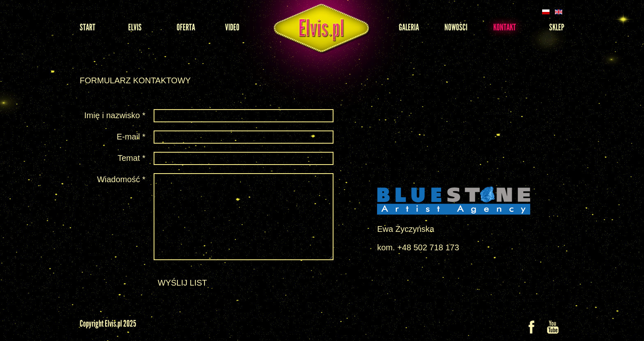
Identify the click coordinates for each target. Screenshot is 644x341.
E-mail (131, 137)
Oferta (186, 27)
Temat (131, 158)
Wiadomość (121, 179)
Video (232, 27)
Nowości (456, 27)
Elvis (135, 27)
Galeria (409, 27)
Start (87, 27)
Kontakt (505, 27)
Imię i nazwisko (115, 115)
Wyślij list (182, 283)
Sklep (557, 27)
